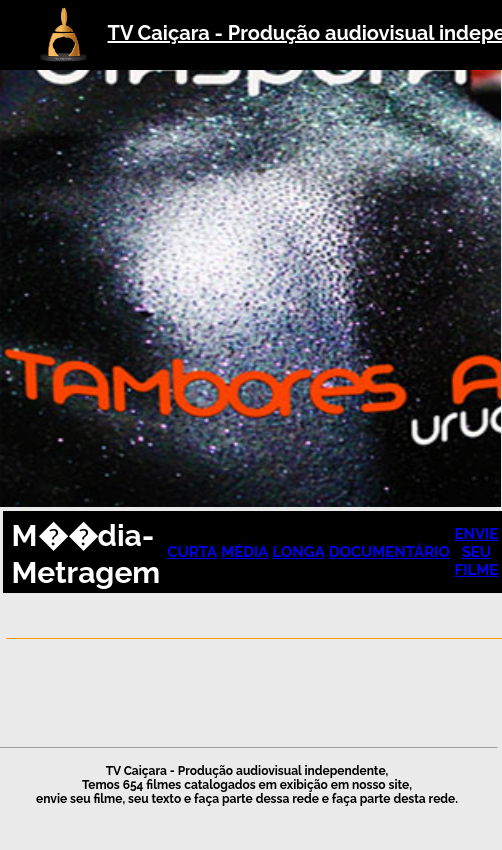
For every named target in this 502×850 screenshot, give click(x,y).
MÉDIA (244, 552)
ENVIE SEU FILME (476, 552)
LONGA (298, 552)
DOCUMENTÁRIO (389, 552)
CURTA (192, 552)
